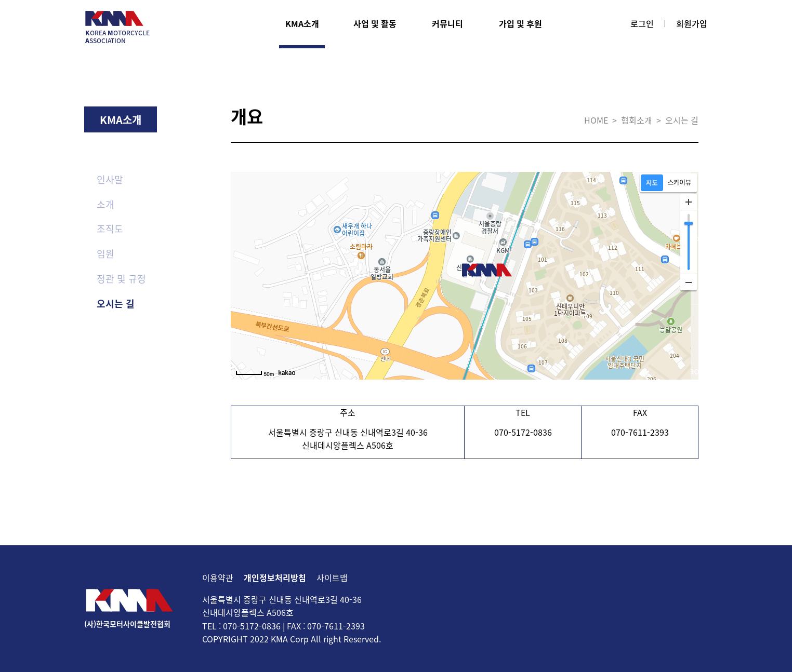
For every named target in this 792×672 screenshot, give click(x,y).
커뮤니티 (447, 23)
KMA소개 (302, 23)
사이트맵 (332, 577)
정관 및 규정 (121, 279)
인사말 (110, 179)
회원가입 (692, 23)
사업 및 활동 (375, 23)
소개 (105, 204)
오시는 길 (116, 304)
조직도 (110, 229)
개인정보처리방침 (275, 577)
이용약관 (218, 577)
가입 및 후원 (520, 23)
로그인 (642, 23)
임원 (105, 254)
